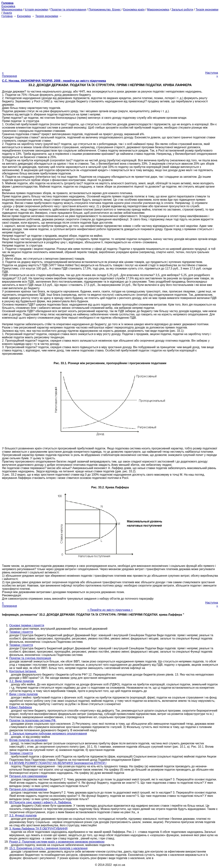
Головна (7, 16)
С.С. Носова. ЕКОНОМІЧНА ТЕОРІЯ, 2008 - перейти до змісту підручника (54, 81)
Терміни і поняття (21, 632)
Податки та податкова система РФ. (33, 720)
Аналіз (8, 13)
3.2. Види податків (22, 681)
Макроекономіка (158, 10)
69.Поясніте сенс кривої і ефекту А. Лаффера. (41, 802)
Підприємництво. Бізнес (105, 10)
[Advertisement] (110, 43)
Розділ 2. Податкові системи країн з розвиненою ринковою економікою (57, 842)
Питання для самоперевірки (28, 776)
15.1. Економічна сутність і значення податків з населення (48, 848)
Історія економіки (36, 10)
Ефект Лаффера (21, 707)
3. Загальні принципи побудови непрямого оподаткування (48, 734)
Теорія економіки (207, 10)
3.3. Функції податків (23, 815)
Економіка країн (134, 10)
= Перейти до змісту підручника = (110, 610)
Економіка (8, 6)
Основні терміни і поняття (27, 625)
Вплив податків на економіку (28, 740)
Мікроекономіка (12, 10)
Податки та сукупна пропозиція (30, 658)
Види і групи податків (23, 694)
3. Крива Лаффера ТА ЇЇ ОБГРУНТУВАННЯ (38, 829)
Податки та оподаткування (68, 10)
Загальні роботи (182, 10)
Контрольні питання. (23, 671)
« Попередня (9, 74)
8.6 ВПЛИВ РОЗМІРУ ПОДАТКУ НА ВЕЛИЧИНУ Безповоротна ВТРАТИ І (58, 763)
